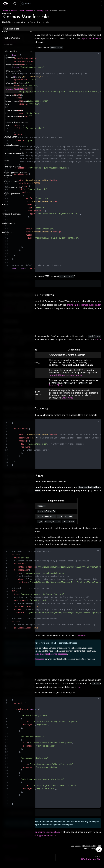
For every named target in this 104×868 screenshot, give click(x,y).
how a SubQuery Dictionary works (65, 375)
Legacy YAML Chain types (21, 813)
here (79, 688)
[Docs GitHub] (15, 4)
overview (81, 636)
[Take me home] (6, 4)
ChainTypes (67, 398)
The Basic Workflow (12, 38)
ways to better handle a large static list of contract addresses (40, 655)
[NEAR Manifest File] (78, 858)
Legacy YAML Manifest (19, 284)
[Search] (61, 4)
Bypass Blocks (56, 385)
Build (4, 31)
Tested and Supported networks (41, 836)
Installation (8, 44)
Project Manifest (10, 51)
